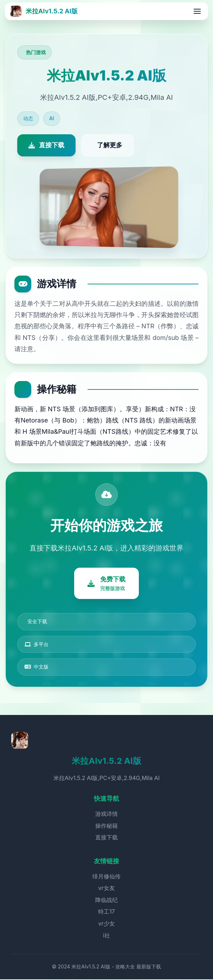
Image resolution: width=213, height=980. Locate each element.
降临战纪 (106, 901)
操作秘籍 (106, 826)
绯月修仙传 (106, 877)
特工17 (106, 913)
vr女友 (106, 889)
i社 (106, 936)
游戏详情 (106, 814)
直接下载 (106, 838)
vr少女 (106, 924)
